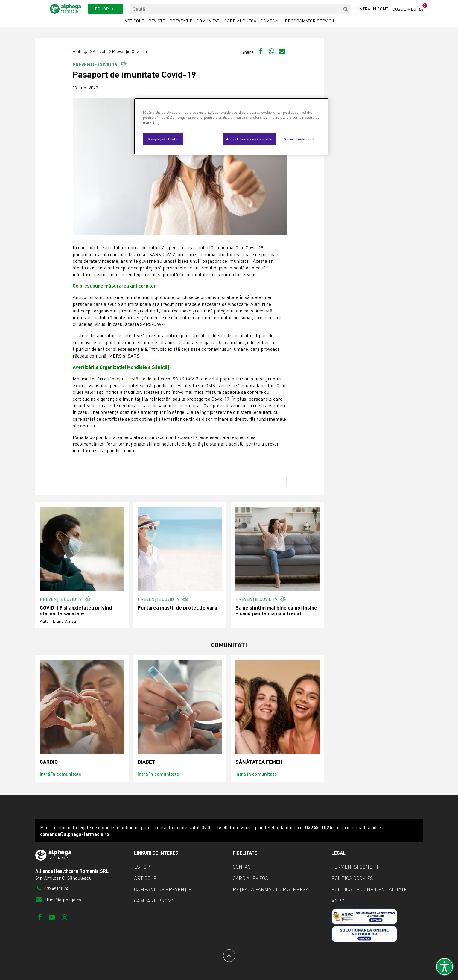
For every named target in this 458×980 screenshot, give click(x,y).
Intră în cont (373, 9)
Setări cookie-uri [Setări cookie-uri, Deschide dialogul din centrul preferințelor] (299, 139)
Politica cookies (352, 878)
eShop (142, 867)
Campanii (271, 21)
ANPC (338, 901)
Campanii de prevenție (163, 889)
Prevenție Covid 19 (130, 51)
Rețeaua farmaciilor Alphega (271, 889)
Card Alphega (240, 21)
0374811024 (52, 888)
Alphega (81, 51)
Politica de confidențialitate (369, 889)
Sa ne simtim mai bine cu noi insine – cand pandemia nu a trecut (276, 611)
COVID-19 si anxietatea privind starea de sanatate (76, 611)
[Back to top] (229, 956)
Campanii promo (154, 901)
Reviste (157, 21)
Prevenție (181, 21)
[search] (346, 9)
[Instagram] (64, 917)
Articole (134, 21)
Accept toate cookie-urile (249, 139)
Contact (243, 867)
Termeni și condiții (356, 867)
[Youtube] (52, 917)
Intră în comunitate (61, 774)
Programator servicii (309, 21)
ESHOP (105, 9)
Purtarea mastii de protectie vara (177, 608)
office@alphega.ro (58, 900)
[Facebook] (40, 917)
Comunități (208, 21)
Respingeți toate (163, 139)
